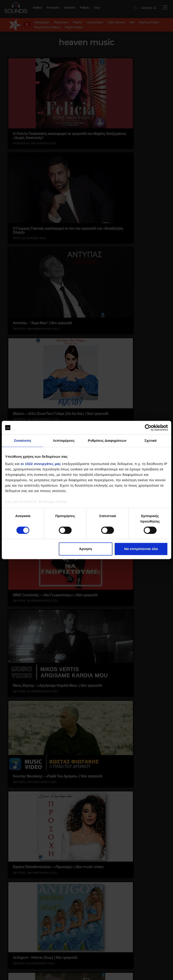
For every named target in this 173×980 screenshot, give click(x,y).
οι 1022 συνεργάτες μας (41, 464)
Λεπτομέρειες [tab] (64, 440)
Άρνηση (86, 549)
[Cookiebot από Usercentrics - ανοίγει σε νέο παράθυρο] (148, 428)
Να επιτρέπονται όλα (141, 549)
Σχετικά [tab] (150, 440)
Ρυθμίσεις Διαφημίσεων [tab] (107, 440)
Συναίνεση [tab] (22, 440)
